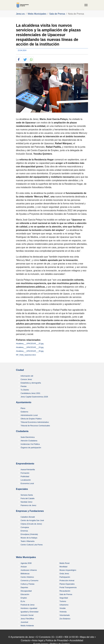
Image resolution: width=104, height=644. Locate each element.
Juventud (24, 622)
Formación (25, 473)
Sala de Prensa (66, 594)
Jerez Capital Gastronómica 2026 (34, 397)
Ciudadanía (22, 431)
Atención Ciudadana (29, 441)
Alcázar (24, 567)
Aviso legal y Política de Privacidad (50, 640)
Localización (26, 480)
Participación (65, 577)
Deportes (24, 587)
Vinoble (63, 608)
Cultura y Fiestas (28, 584)
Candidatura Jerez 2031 (30, 393)
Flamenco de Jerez (28, 505)
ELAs (23, 601)
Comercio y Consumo (29, 580)
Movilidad (63, 567)
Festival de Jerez (28, 605)
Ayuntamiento (24, 402)
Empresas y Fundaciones (30, 511)
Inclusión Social (27, 615)
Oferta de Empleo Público (31, 419)
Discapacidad (26, 591)
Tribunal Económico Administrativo (35, 422)
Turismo (63, 601)
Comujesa (25, 527)
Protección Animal (67, 580)
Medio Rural (64, 563)
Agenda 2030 (26, 563)
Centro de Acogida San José (32, 520)
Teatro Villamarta (28, 541)
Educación (25, 594)
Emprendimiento (25, 464)
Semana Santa (27, 495)
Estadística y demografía (31, 383)
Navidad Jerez (27, 502)
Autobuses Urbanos (29, 570)
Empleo (24, 598)
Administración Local (29, 415)
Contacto (25, 640)
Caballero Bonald (28, 517)
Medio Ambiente (27, 626)
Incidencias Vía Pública (30, 444)
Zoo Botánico (65, 619)
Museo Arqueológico (68, 570)
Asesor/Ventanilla (28, 470)
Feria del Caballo (28, 498)
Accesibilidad (76, 640)
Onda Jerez (64, 574)
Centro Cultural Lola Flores (32, 545)
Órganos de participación (31, 448)
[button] (19, 59)
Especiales (22, 489)
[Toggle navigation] (86, 5)
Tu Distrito (25, 390)
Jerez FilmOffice (27, 619)
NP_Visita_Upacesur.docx (26, 355)
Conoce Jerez (26, 379)
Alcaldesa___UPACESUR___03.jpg (30, 347)
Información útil (27, 376)
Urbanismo (64, 605)
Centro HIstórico (27, 577)
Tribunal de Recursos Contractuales (35, 426)
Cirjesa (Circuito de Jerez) (31, 524)
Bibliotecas (25, 574)
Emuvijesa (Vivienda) (29, 534)
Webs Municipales (26, 557)
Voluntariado (65, 615)
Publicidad (25, 476)
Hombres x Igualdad (29, 608)
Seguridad (64, 598)
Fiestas (24, 386)
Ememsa (24, 531)
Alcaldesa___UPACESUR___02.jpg (30, 344)
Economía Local (27, 483)
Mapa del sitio (87, 637)
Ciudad (20, 370)
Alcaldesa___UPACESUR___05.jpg (30, 351)
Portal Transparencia (68, 587)
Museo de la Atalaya (29, 538)
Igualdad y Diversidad (29, 612)
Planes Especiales (67, 584)
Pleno (23, 408)
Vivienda (63, 612)
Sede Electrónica (28, 437)
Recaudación (65, 591)
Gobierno (24, 412)
